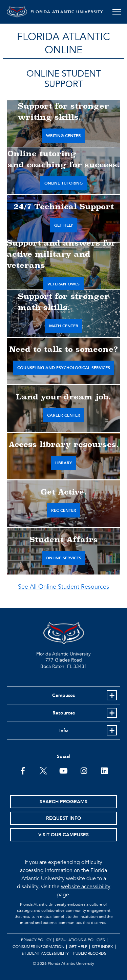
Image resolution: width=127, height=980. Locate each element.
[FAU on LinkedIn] (104, 770)
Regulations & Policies (80, 940)
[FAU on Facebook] (23, 770)
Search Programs (63, 802)
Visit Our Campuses (63, 835)
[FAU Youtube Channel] (63, 770)
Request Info (64, 818)
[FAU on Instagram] (84, 770)
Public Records (90, 953)
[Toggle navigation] (117, 12)
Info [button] (64, 731)
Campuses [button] (63, 695)
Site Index (102, 947)
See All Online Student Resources (63, 587)
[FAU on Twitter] (43, 770)
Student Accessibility (45, 953)
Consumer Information (38, 947)
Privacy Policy (36, 940)
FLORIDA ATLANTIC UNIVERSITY (67, 12)
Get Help (78, 947)
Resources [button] (64, 713)
